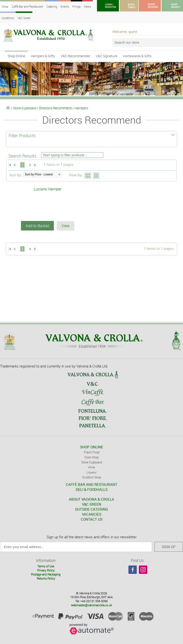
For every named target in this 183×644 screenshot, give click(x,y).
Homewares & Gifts (137, 56)
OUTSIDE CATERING (91, 509)
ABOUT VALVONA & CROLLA (91, 499)
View (66, 226)
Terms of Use (46, 566)
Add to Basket (37, 226)
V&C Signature (107, 56)
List (96, 176)
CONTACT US (92, 519)
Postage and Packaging (46, 574)
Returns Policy (46, 578)
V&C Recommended (75, 56)
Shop (5, 6)
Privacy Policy (46, 570)
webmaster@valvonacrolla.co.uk (91, 605)
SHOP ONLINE (92, 447)
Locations (8, 18)
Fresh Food (92, 452)
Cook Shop (91, 457)
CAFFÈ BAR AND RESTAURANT (91, 484)
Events (65, 6)
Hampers (81, 108)
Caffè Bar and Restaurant (27, 6)
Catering (52, 6)
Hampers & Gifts (43, 56)
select (59, 175)
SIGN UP (169, 547)
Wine (92, 467)
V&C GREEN (92, 504)
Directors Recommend (55, 108)
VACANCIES (92, 514)
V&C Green (24, 18)
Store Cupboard (25, 108)
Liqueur (91, 472)
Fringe (76, 6)
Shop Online (16, 56)
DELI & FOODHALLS (92, 489)
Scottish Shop (92, 477)
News (87, 6)
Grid (88, 176)
